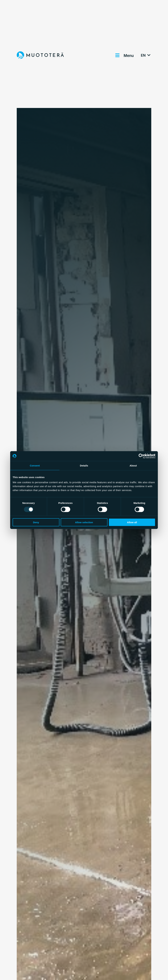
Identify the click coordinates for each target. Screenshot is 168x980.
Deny (36, 522)
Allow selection (84, 522)
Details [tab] (84, 465)
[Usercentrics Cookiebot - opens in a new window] (141, 456)
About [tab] (133, 465)
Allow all (132, 522)
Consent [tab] (35, 465)
